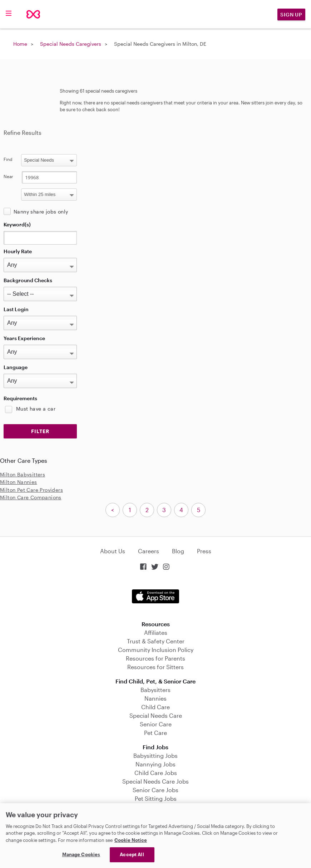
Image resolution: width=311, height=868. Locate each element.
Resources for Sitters (155, 667)
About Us (113, 551)
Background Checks (28, 280)
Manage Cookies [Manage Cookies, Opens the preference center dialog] (81, 854)
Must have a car (36, 409)
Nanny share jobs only (41, 212)
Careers (149, 551)
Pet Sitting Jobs (156, 798)
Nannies (155, 698)
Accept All (132, 854)
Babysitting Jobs (155, 756)
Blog (178, 551)
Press (204, 551)
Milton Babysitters (23, 474)
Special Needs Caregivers (71, 44)
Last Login (16, 309)
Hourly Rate (18, 251)
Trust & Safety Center (156, 641)
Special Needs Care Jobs (155, 781)
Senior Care (156, 724)
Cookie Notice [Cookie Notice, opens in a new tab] (131, 840)
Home (20, 44)
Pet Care (155, 733)
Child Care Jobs (156, 773)
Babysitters (155, 690)
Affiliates (156, 632)
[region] (155, 836)
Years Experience (24, 338)
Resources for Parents (155, 658)
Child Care (155, 707)
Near (8, 176)
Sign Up (291, 14)
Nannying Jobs (155, 764)
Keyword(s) (17, 224)
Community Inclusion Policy (156, 650)
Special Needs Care (156, 715)
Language (16, 367)
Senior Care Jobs (155, 790)
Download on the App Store (155, 596)
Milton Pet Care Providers (31, 490)
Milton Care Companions (31, 497)
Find (8, 159)
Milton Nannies (19, 482)
